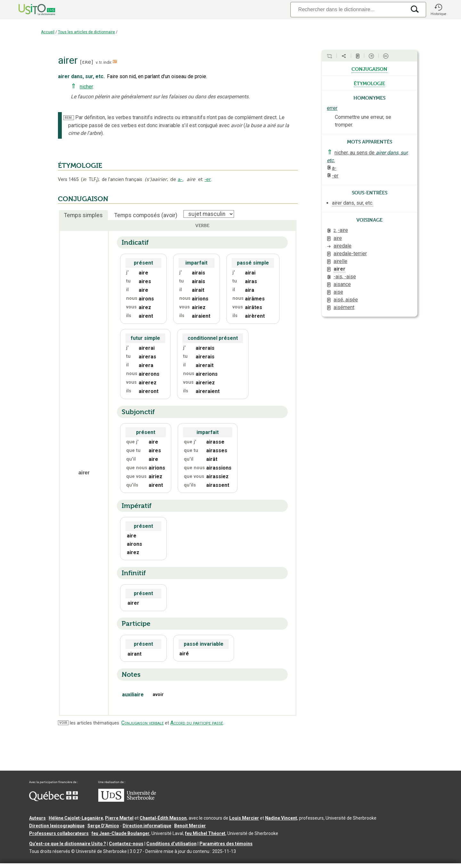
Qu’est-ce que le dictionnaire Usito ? (68, 844)
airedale (343, 246)
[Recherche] (348, 9)
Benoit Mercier (190, 826)
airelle (340, 261)
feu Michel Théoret (205, 833)
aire (338, 238)
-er (208, 179)
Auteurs (37, 818)
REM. (69, 118)
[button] (438, 10)
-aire (341, 230)
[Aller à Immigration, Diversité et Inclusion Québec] (53, 799)
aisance (342, 284)
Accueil (48, 32)
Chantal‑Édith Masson (163, 818)
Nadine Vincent (281, 818)
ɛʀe (86, 62)
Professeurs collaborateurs (59, 833)
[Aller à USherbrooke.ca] (127, 800)
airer (340, 269)
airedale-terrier (350, 254)
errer (332, 108)
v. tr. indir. (104, 62)
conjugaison (369, 69)
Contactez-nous (126, 844)
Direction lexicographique (57, 826)
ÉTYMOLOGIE (80, 166)
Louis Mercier (244, 818)
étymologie (369, 83)
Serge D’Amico (103, 826)
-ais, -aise (345, 277)
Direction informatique (147, 826)
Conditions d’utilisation (171, 844)
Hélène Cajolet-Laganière (76, 818)
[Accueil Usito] (30, 10)
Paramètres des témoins (226, 844)
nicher (86, 87)
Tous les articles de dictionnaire (86, 32)
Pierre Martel (119, 818)
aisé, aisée (346, 300)
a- (180, 179)
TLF (90, 180)
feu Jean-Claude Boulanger (121, 833)
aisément (344, 307)
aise (338, 292)
